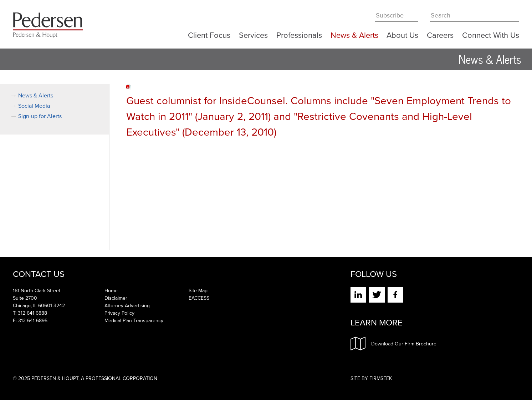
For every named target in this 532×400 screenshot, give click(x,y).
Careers (440, 34)
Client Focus (209, 34)
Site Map (198, 291)
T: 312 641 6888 (30, 313)
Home (111, 291)
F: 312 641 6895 (30, 321)
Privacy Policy (119, 313)
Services (253, 34)
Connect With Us (491, 34)
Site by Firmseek (371, 378)
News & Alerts (354, 34)
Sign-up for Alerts (40, 116)
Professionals (299, 34)
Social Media (34, 106)
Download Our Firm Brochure (393, 344)
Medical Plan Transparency (134, 321)
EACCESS (199, 298)
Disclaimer (116, 298)
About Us (402, 34)
